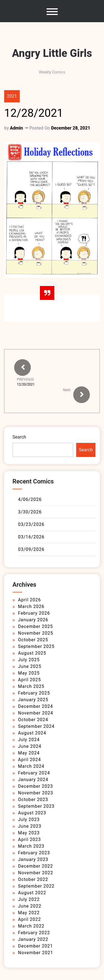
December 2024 (35, 706)
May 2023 (29, 833)
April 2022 (30, 919)
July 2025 (29, 660)
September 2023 (36, 806)
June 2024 (30, 746)
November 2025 (35, 633)
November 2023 (35, 793)
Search (19, 437)
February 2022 (34, 933)
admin (17, 128)
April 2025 (30, 680)
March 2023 (31, 846)
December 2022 (35, 866)
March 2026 (31, 607)
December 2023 (35, 786)
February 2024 (34, 773)
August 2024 (32, 733)
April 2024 (30, 760)
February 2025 (34, 693)
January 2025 (33, 700)
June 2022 (30, 906)
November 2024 (35, 713)
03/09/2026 (31, 549)
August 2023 (32, 813)
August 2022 (32, 893)
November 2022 (35, 873)
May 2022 (29, 913)
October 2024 (33, 720)
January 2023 (33, 859)
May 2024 (29, 753)
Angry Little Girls (52, 53)
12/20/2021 (26, 384)
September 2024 (36, 726)
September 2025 (36, 646)
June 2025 (30, 666)
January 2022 (33, 939)
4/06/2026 (30, 499)
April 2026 (30, 600)
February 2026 (34, 613)
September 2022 (36, 886)
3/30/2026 (30, 512)
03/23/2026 (31, 524)
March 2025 (31, 686)
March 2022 (31, 926)
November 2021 (35, 953)
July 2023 (29, 820)
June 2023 (30, 826)
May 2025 (29, 673)
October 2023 (33, 800)
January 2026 (33, 620)
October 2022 (33, 879)
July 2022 (29, 899)
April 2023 (30, 840)
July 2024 (29, 740)
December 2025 (35, 626)
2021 (12, 96)
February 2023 (34, 853)
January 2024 (33, 780)
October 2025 (33, 640)
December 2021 (35, 946)
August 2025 (32, 653)
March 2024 (31, 766)
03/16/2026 (31, 537)
